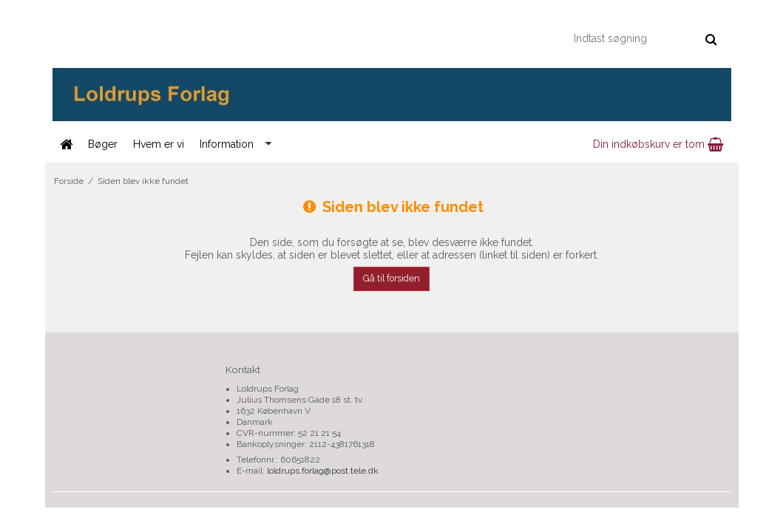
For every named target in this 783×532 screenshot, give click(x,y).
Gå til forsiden (391, 278)
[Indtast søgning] (644, 38)
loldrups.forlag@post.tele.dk (323, 471)
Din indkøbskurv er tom (658, 144)
